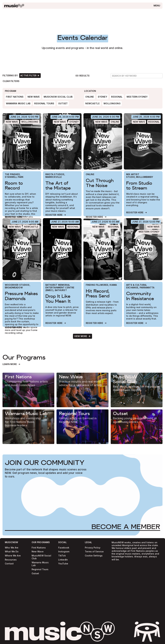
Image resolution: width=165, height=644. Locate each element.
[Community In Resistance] (143, 249)
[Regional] (154, 122)
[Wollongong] (30, 122)
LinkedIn (63, 560)
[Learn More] (12, 364)
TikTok (62, 556)
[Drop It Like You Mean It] (62, 249)
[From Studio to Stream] (143, 141)
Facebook (64, 548)
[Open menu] (157, 6)
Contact (9, 564)
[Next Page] (83, 336)
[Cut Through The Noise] (103, 141)
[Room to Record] (22, 141)
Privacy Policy (93, 548)
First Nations (39, 548)
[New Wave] (12, 122)
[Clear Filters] (11, 81)
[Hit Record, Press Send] (103, 249)
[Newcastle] (31, 227)
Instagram (64, 552)
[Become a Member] (126, 527)
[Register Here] (15, 217)
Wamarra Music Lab (40, 564)
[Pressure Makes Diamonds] (22, 249)
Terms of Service (94, 552)
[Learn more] (28, 390)
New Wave (38, 552)
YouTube (63, 564)
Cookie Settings (94, 556)
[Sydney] (74, 122)
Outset (35, 573)
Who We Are (12, 548)
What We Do (12, 552)
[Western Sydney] (149, 232)
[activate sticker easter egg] (147, 632)
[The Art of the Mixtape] (62, 141)
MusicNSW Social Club (41, 557)
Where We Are (13, 556)
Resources (11, 560)
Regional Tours (40, 569)
